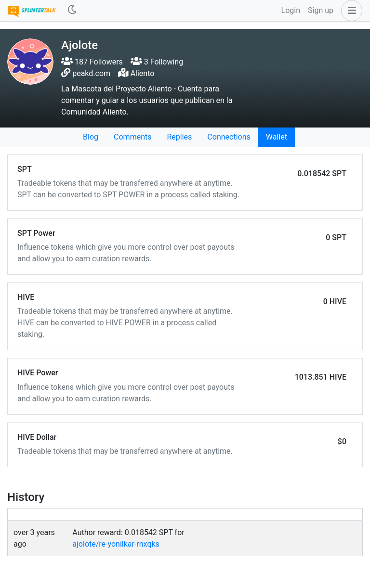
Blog (91, 137)
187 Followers (92, 62)
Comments (132, 137)
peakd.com (91, 73)
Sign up (321, 10)
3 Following (157, 62)
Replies (179, 137)
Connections (229, 137)
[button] (350, 11)
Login (291, 10)
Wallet (277, 137)
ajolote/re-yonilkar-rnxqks (116, 544)
